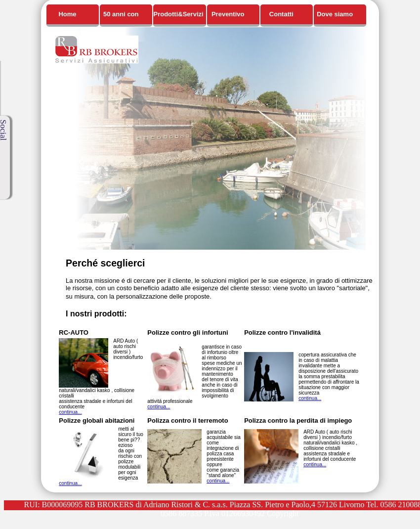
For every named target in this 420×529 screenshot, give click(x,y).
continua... (70, 412)
